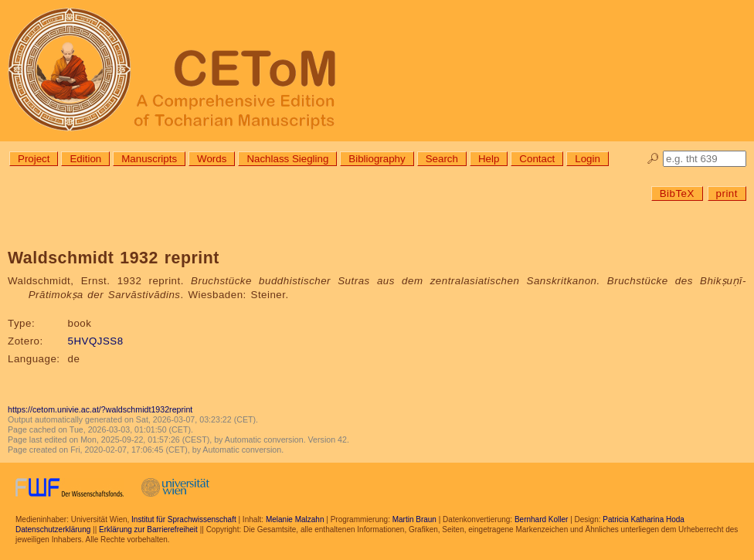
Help (489, 159)
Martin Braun (414, 519)
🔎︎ (653, 159)
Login (588, 159)
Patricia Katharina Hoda (644, 519)
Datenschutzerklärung (53, 529)
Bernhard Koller (541, 519)
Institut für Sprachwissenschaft (184, 519)
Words (212, 159)
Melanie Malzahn (295, 519)
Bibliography (377, 159)
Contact (537, 159)
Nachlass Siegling (287, 159)
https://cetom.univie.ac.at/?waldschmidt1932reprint (100, 409)
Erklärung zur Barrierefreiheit (148, 529)
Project (34, 159)
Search (442, 159)
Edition (85, 159)
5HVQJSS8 (96, 341)
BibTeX (677, 193)
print (727, 193)
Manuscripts (149, 159)
